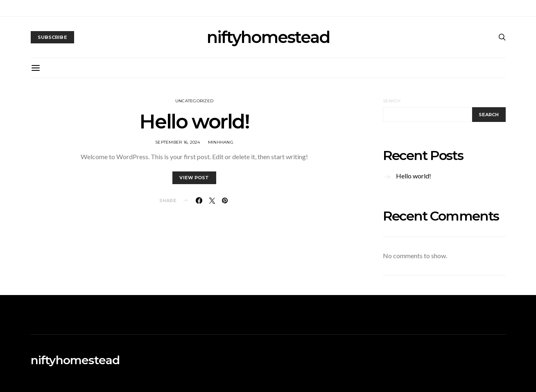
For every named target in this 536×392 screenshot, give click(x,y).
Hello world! (194, 122)
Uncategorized (194, 101)
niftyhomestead (268, 37)
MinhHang (221, 142)
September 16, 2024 (178, 142)
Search (392, 101)
